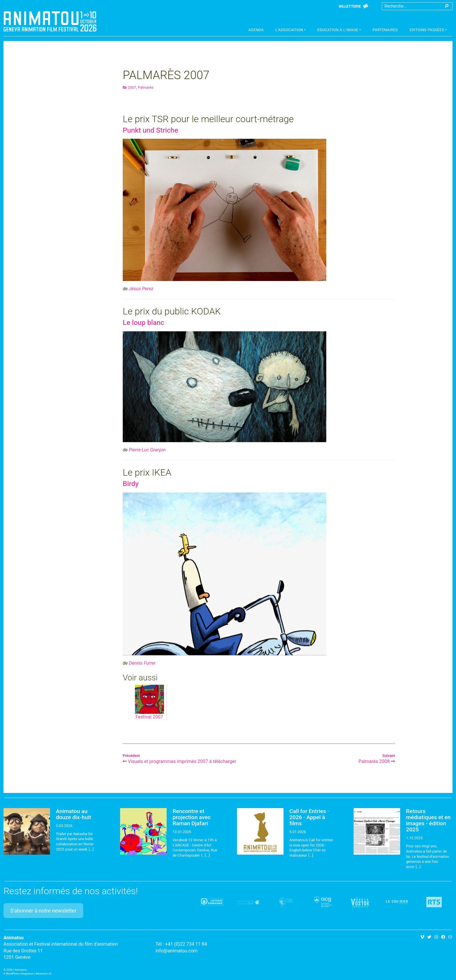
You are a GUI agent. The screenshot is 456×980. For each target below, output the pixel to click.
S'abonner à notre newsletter (43, 911)
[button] (291, 31)
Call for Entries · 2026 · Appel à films (309, 817)
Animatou (50, 21)
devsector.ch (44, 973)
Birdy (131, 484)
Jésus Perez (141, 289)
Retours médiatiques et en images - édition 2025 (428, 820)
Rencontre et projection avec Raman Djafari (192, 817)
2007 (132, 87)
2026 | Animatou (17, 970)
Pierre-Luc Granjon (147, 450)
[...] (91, 849)
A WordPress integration (18, 973)
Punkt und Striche (150, 130)
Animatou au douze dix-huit (73, 814)
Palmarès (146, 87)
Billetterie (350, 6)
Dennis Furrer (142, 663)
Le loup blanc (144, 323)
